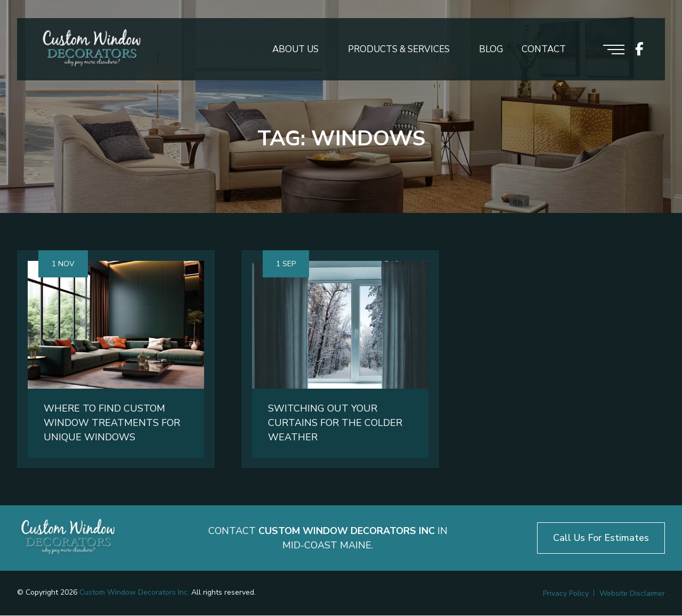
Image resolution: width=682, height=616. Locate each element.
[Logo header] (92, 50)
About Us (295, 50)
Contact (544, 50)
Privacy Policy (566, 594)
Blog (491, 50)
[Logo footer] (68, 539)
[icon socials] (639, 50)
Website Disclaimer (632, 594)
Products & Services (399, 50)
